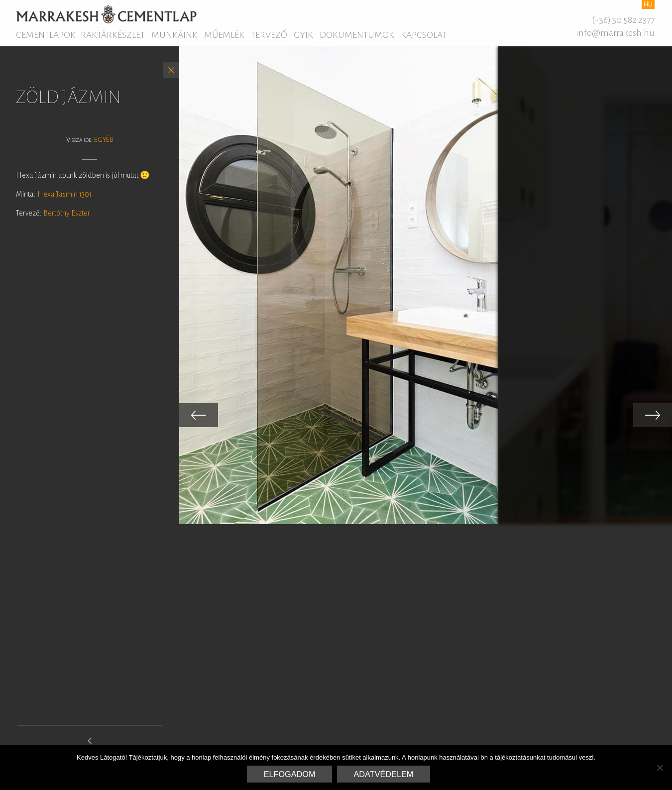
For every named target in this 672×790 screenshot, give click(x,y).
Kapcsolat (424, 35)
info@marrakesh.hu (615, 33)
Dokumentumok (357, 35)
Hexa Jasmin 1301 (64, 194)
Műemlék (224, 35)
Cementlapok (46, 35)
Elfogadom (290, 774)
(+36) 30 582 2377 (623, 20)
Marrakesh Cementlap (106, 14)
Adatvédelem (384, 774)
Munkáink (174, 35)
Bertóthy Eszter (67, 213)
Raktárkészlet (113, 35)
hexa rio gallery (90, 745)
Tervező (269, 35)
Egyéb (104, 140)
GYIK (303, 35)
